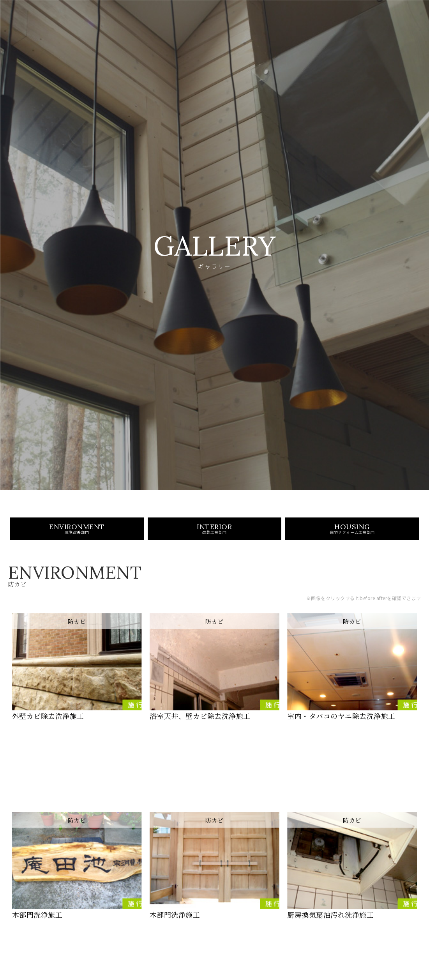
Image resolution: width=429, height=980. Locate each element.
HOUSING (352, 541)
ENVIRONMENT (77, 541)
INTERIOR (214, 541)
